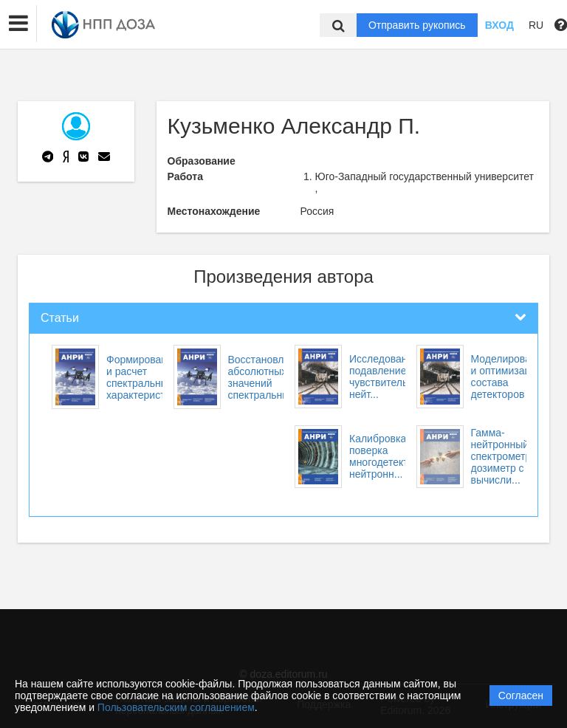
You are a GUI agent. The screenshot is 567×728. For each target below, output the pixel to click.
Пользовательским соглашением (176, 707)
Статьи (60, 318)
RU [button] (536, 25)
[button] (18, 24)
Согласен (521, 696)
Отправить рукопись (417, 25)
